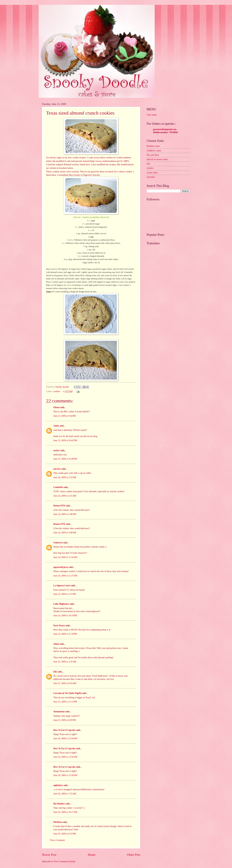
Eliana (56, 407)
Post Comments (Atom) (65, 861)
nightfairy (58, 785)
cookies (57, 391)
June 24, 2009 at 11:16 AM (65, 557)
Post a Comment (57, 840)
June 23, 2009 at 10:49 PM (65, 459)
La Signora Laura (62, 586)
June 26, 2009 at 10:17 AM (65, 812)
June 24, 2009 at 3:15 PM (65, 594)
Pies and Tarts (153, 155)
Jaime (56, 426)
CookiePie (58, 487)
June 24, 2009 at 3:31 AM (65, 496)
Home (92, 855)
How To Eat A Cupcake (64, 730)
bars (148, 164)
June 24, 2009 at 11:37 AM (65, 576)
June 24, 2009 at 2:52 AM (65, 477)
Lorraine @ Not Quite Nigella (67, 693)
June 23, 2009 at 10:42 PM (65, 440)
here (88, 164)
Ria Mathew (59, 804)
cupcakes (151, 177)
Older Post (134, 855)
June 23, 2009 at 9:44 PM (65, 416)
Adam (56, 644)
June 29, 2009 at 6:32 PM (65, 834)
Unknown (58, 543)
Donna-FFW (59, 506)
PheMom (58, 822)
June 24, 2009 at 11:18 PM (65, 634)
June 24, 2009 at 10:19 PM (65, 616)
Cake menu (152, 115)
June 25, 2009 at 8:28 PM (65, 720)
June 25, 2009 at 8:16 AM (65, 683)
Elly (55, 672)
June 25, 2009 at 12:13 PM (65, 702)
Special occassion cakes (157, 159)
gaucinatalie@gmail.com (165, 129)
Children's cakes (154, 151)
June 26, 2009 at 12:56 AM (65, 739)
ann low (57, 469)
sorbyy (57, 450)
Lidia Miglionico (61, 604)
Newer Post (49, 855)
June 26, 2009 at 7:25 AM (65, 794)
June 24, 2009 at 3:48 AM (65, 514)
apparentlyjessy (61, 567)
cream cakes (152, 173)
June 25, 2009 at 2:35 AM (65, 662)
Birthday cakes (153, 146)
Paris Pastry (59, 626)
